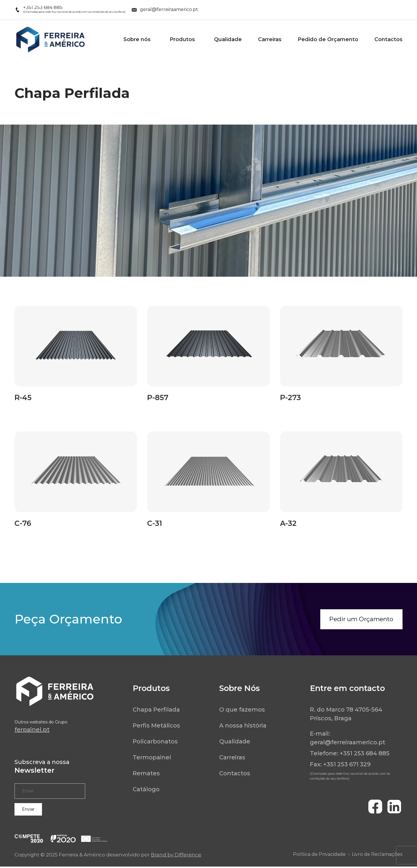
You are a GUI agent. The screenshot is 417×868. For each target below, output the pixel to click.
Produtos (184, 39)
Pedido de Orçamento (328, 39)
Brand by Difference (176, 856)
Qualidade (228, 39)
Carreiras (270, 39)
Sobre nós (138, 39)
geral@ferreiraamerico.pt (348, 744)
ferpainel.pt (32, 731)
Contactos (388, 39)
